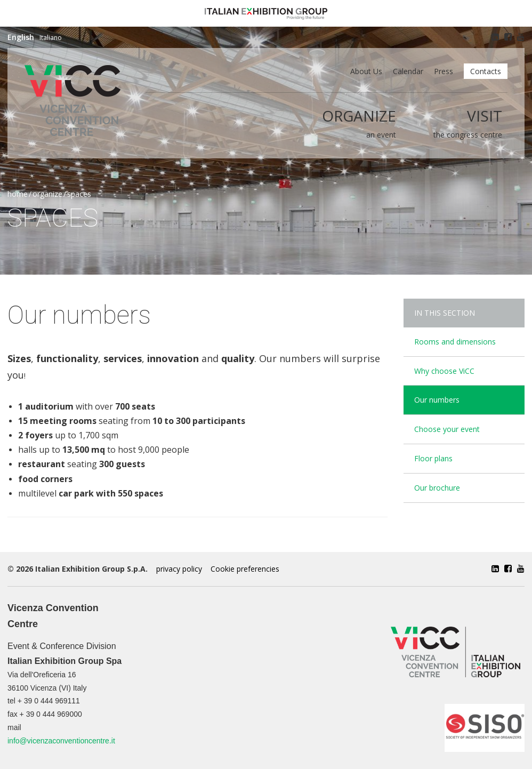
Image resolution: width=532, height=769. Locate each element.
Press (444, 71)
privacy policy (179, 569)
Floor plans (433, 458)
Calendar (408, 71)
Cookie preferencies (245, 569)
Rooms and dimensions (455, 342)
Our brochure (437, 488)
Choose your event (447, 429)
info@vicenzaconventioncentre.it (61, 741)
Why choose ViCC (444, 371)
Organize (359, 116)
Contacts (486, 71)
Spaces (79, 194)
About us (366, 71)
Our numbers (437, 400)
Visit (485, 116)
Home (18, 194)
